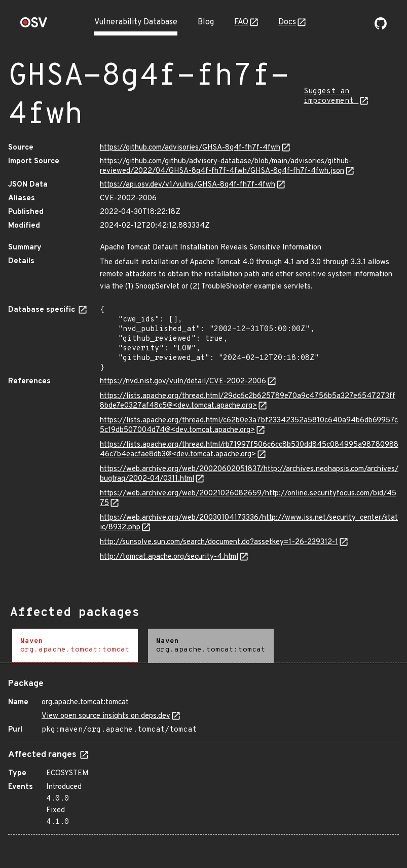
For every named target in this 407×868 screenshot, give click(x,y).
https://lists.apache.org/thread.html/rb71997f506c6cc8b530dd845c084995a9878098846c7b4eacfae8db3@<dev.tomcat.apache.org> (249, 450)
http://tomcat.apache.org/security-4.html (169, 557)
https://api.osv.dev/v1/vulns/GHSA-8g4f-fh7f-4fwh (188, 185)
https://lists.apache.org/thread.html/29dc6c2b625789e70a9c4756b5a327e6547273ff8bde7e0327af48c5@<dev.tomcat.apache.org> (248, 401)
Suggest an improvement (331, 96)
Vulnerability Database (136, 22)
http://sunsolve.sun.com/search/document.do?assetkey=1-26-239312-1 (219, 542)
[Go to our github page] (381, 27)
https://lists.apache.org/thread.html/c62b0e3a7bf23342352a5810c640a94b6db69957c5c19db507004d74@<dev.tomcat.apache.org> (249, 425)
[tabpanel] (203, 753)
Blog (206, 22)
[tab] (75, 646)
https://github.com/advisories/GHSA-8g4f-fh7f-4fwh (190, 148)
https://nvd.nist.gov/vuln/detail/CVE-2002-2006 (183, 382)
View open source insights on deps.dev (106, 716)
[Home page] (34, 26)
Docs (287, 22)
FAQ (241, 22)
